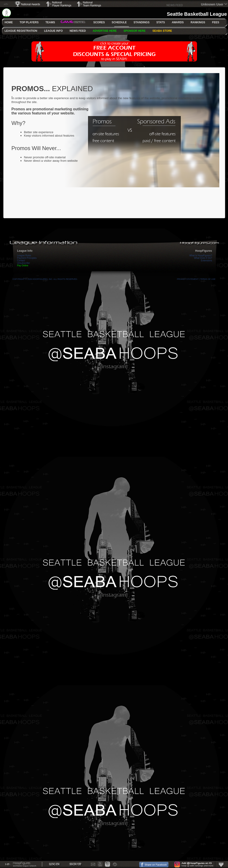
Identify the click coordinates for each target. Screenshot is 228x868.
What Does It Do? (203, 258)
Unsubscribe (23, 263)
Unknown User (212, 4)
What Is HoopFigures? (201, 255)
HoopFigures (204, 251)
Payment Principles (27, 258)
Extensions (206, 261)
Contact (21, 261)
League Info (25, 251)
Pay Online (23, 266)
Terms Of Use (208, 279)
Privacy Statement (188, 279)
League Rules (24, 255)
